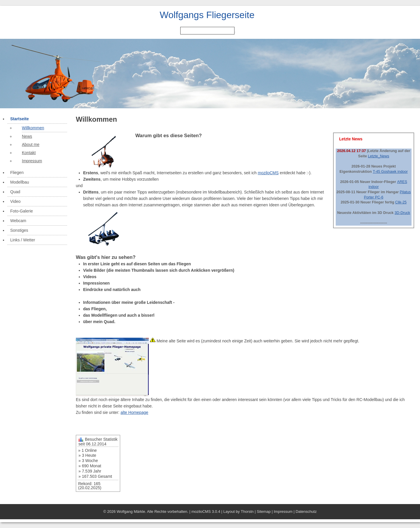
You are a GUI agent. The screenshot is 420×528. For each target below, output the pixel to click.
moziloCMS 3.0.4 (206, 512)
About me (31, 144)
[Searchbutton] (235, 32)
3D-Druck (402, 213)
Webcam (18, 221)
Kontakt (29, 153)
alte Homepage (134, 412)
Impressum (32, 161)
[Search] (207, 31)
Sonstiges (19, 230)
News (27, 136)
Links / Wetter (23, 240)
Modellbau (20, 182)
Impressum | (285, 512)
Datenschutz (306, 512)
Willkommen (33, 128)
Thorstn (247, 512)
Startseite (20, 119)
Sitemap (264, 512)
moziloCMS (268, 173)
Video (15, 201)
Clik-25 (401, 202)
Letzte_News (378, 156)
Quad (15, 192)
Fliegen (17, 172)
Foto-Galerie (22, 211)
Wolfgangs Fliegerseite (207, 15)
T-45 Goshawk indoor (390, 172)
